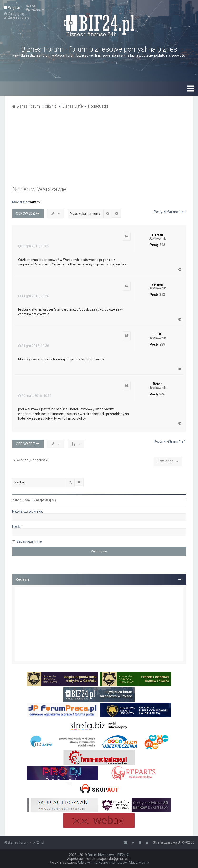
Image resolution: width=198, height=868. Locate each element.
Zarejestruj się (45, 500)
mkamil (36, 202)
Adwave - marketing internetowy (102, 863)
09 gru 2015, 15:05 (34, 246)
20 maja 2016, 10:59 (35, 396)
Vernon (157, 284)
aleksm (157, 234)
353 (162, 295)
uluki (157, 334)
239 (162, 344)
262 (162, 245)
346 (162, 394)
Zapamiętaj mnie (29, 541)
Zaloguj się (21, 500)
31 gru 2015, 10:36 (34, 346)
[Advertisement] (99, 150)
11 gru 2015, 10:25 (34, 296)
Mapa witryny (139, 863)
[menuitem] (31, 6)
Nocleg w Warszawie (39, 189)
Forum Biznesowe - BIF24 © (108, 855)
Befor (157, 384)
